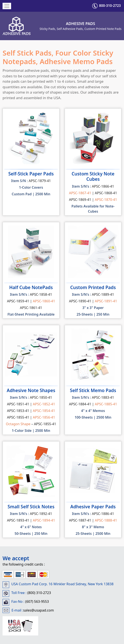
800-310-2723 (106, 6)
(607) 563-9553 (37, 601)
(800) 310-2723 (39, 593)
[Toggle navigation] (7, 6)
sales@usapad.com (39, 610)
